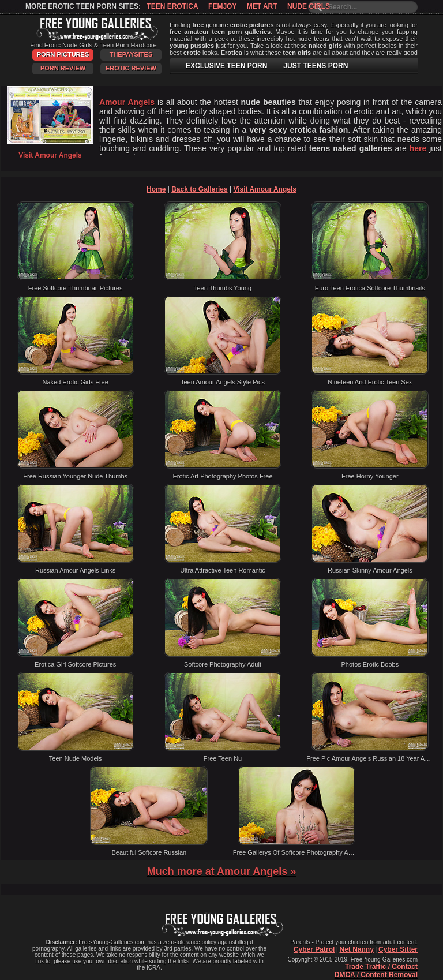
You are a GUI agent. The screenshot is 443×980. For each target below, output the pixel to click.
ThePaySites (131, 54)
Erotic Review (131, 68)
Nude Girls (309, 6)
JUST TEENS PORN (316, 66)
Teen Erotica (172, 6)
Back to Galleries (199, 189)
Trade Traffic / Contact (381, 967)
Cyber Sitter (398, 949)
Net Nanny (356, 949)
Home (156, 189)
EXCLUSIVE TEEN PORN (226, 66)
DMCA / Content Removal (376, 975)
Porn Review (63, 68)
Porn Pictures (63, 54)
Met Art (262, 6)
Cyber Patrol (314, 949)
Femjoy (222, 6)
